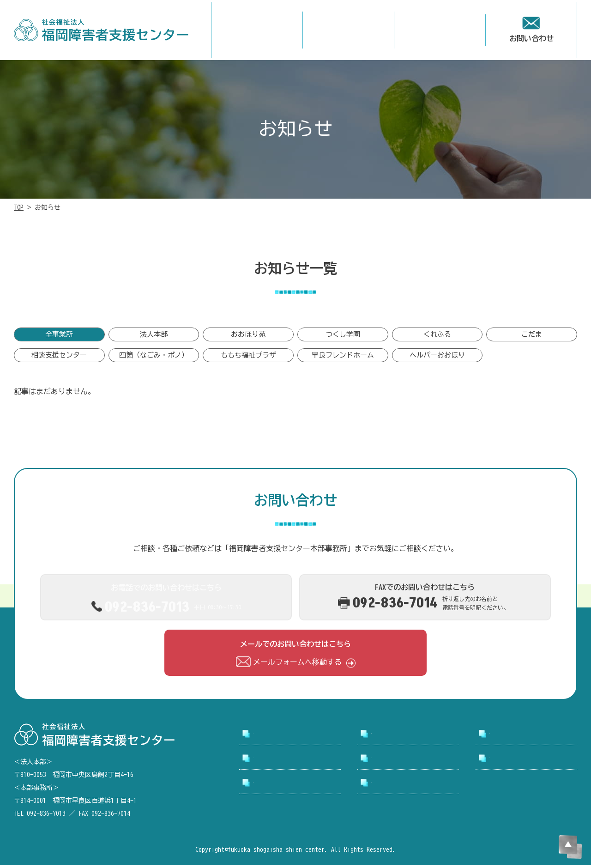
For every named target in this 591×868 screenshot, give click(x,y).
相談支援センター (59, 359)
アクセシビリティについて (294, 789)
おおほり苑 (248, 337)
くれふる (437, 337)
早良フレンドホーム (343, 359)
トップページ (275, 737)
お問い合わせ (512, 761)
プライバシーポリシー (408, 789)
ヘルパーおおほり (437, 359)
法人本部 (154, 337)
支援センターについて (408, 737)
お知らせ (386, 761)
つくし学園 (343, 337)
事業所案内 (508, 737)
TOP (19, 207)
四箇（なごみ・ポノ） (154, 359)
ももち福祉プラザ (248, 359)
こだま (532, 337)
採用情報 (268, 761)
